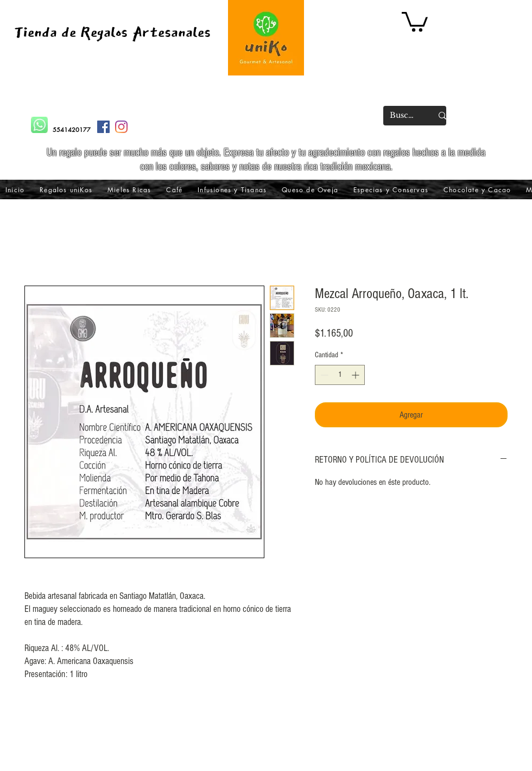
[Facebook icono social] (103, 127)
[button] (415, 21)
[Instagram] (121, 127)
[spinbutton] (340, 375)
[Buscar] (403, 116)
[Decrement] (323, 375)
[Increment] (356, 375)
